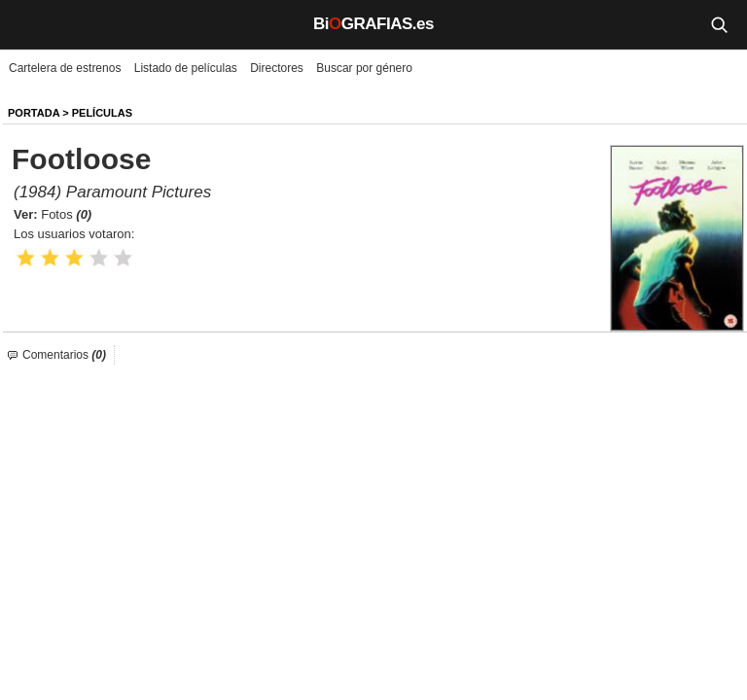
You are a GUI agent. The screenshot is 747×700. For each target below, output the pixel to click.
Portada (34, 113)
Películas (102, 113)
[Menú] (29, 24)
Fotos (66, 214)
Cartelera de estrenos (65, 68)
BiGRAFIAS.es (373, 24)
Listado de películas (186, 68)
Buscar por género (364, 68)
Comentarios (64, 355)
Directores (277, 68)
